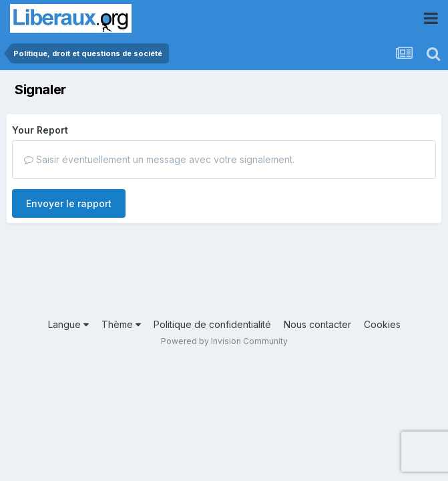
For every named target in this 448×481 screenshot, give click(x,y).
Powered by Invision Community (224, 341)
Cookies (382, 324)
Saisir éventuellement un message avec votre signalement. (159, 159)
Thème (121, 324)
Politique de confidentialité (212, 324)
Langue (68, 324)
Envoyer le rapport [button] (69, 203)
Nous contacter (317, 324)
